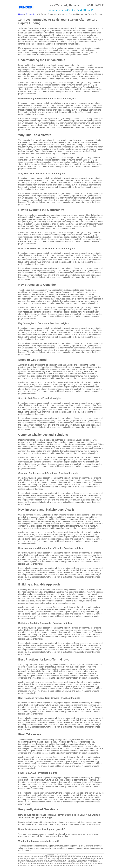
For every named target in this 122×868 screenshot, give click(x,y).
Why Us (68, 5)
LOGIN (89, 5)
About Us (79, 5)
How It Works (55, 5)
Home (21, 14)
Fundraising (31, 14)
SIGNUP (99, 5)
